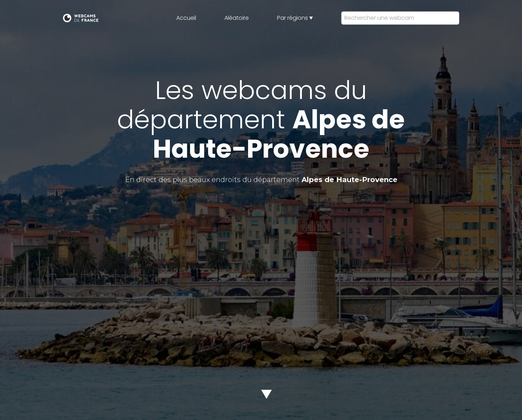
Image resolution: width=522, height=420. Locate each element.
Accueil (186, 18)
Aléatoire (237, 18)
